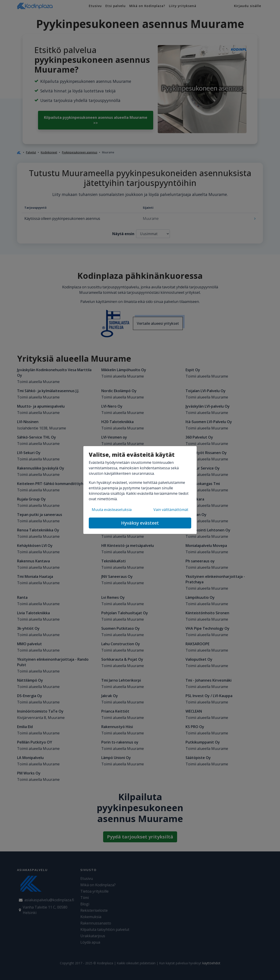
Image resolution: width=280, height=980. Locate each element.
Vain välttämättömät (171, 510)
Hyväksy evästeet (140, 523)
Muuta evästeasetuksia (112, 510)
